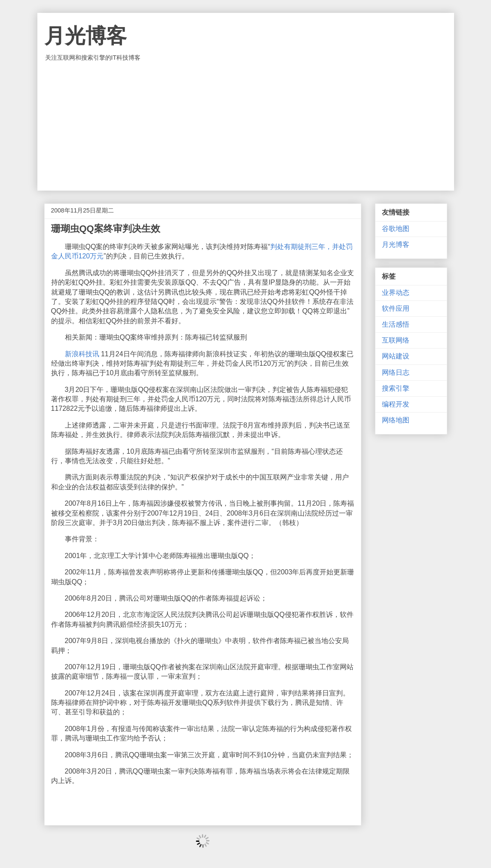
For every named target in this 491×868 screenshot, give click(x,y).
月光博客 (85, 36)
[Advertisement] (246, 126)
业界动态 (396, 293)
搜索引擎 (396, 388)
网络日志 (396, 372)
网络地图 (396, 420)
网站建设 (396, 356)
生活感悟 (396, 324)
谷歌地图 (396, 229)
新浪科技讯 (82, 354)
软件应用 (396, 308)
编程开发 (396, 404)
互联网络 (396, 340)
